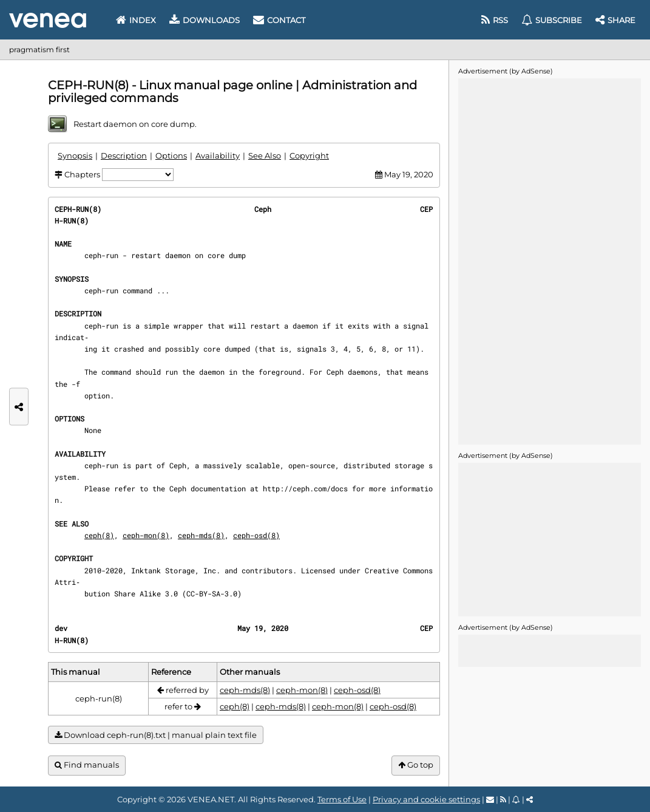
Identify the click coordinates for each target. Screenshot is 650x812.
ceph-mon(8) (146, 535)
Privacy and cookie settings (426, 799)
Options (171, 155)
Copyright (309, 155)
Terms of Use (342, 799)
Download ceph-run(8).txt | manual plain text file (156, 735)
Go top (416, 765)
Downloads (205, 20)
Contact (279, 20)
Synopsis (75, 155)
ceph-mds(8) (201, 535)
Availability (218, 155)
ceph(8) (99, 535)
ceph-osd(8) (256, 535)
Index (136, 20)
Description (124, 155)
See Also (265, 155)
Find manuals (87, 765)
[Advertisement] (549, 261)
